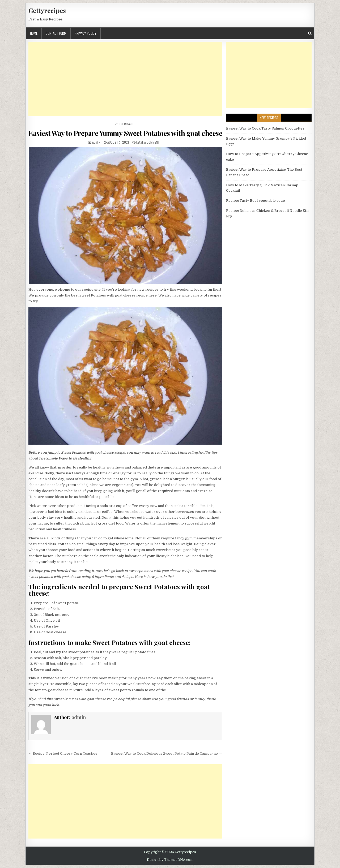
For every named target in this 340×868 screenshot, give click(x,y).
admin (96, 142)
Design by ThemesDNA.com (170, 860)
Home (34, 33)
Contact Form (56, 33)
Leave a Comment (148, 142)
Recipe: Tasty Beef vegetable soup (256, 201)
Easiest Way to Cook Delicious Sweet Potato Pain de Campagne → (167, 753)
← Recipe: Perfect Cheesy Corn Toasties (63, 753)
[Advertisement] (125, 79)
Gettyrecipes (47, 10)
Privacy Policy (86, 33)
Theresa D (126, 124)
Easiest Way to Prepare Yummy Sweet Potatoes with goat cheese (125, 133)
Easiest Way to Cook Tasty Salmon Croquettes (265, 128)
